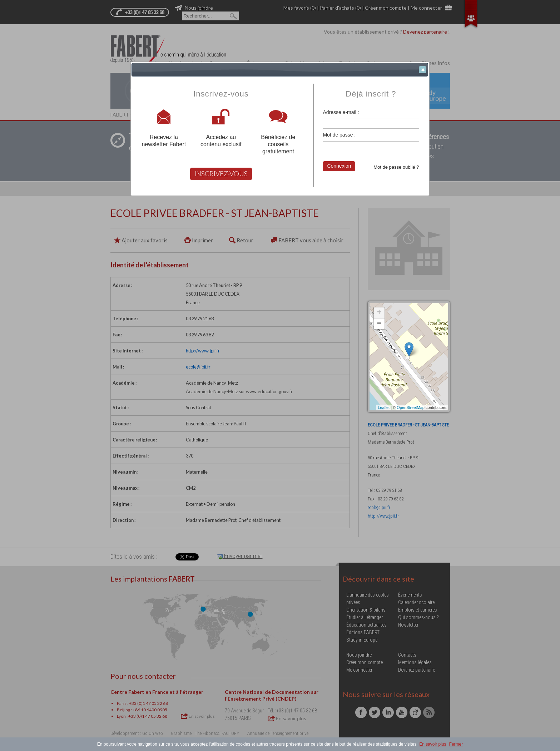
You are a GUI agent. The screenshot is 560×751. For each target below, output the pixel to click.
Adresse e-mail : (341, 112)
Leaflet (384, 407)
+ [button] (379, 313)
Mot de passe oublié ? (396, 167)
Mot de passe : (339, 135)
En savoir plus (433, 744)
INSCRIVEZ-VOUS (221, 174)
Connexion (339, 166)
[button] (423, 70)
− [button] (379, 324)
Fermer (456, 744)
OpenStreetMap (411, 407)
